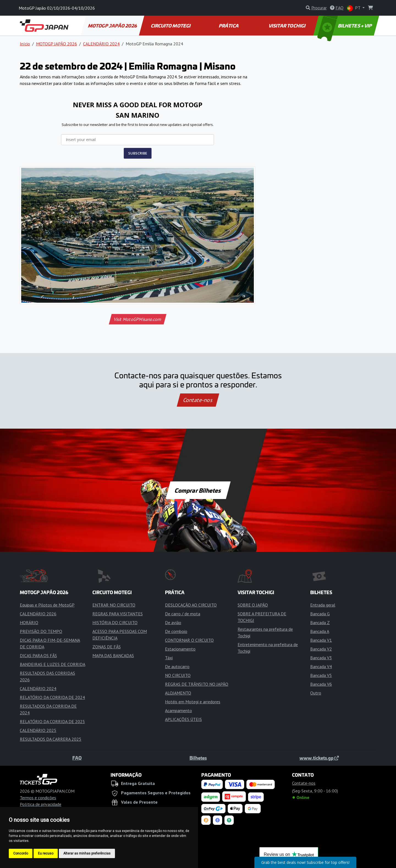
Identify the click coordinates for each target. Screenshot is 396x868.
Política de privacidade (41, 804)
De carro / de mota (183, 614)
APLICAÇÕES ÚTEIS (183, 719)
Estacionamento (180, 649)
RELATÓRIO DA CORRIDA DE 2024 (52, 697)
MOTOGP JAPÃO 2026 (113, 26)
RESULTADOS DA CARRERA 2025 (51, 739)
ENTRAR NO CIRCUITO (114, 605)
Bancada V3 (321, 658)
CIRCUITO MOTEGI (171, 26)
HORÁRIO (29, 622)
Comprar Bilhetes (198, 490)
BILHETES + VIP (345, 26)
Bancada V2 (321, 649)
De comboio (176, 631)
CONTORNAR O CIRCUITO (189, 640)
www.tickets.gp (319, 758)
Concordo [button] (21, 853)
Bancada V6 (321, 684)
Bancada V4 (321, 666)
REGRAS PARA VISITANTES (118, 614)
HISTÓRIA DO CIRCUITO (115, 622)
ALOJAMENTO (178, 693)
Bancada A (320, 631)
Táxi (169, 658)
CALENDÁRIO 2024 (101, 44)
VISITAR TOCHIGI (287, 26)
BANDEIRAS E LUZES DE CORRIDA (53, 664)
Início (25, 44)
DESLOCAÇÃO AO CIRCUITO (191, 605)
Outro (316, 693)
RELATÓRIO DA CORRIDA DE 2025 (52, 721)
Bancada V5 (321, 675)
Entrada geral (323, 605)
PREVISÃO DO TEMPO (41, 631)
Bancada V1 (321, 640)
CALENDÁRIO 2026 (38, 614)
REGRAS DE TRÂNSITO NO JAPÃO (197, 684)
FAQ (77, 758)
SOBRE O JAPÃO (253, 605)
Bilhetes (198, 758)
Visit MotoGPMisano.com (137, 319)
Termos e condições (38, 798)
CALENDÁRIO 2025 (38, 730)
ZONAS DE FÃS (107, 647)
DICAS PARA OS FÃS (38, 655)
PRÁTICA (229, 26)
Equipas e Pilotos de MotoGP (47, 605)
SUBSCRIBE (138, 153)
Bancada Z (320, 622)
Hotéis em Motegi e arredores (193, 702)
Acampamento (178, 710)
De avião (173, 622)
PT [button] (354, 8)
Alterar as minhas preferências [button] (87, 853)
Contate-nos (198, 400)
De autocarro (177, 666)
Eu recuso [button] (46, 853)
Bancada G (320, 614)
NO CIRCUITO (178, 675)
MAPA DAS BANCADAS (113, 655)
